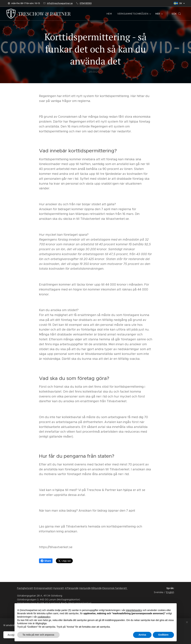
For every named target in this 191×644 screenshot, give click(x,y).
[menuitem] (83, 14)
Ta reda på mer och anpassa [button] (38, 635)
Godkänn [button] (163, 635)
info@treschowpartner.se (60, 3)
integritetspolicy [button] (134, 610)
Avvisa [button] (142, 635)
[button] (176, 14)
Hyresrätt (59, 588)
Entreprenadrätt (43, 588)
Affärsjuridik (72, 588)
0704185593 (86, 3)
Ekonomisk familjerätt (115, 588)
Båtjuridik (97, 588)
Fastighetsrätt (25, 588)
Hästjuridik (85, 588)
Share (46, 561)
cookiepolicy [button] (44, 617)
